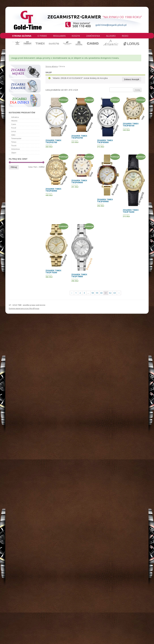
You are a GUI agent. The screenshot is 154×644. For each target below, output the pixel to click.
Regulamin (59, 36)
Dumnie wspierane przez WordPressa (24, 308)
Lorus (14, 131)
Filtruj (14, 167)
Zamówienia (93, 36)
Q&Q (13, 135)
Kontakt (17, 42)
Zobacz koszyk (132, 79)
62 (110, 293)
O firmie (42, 36)
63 (115, 293)
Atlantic (14, 121)
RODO (125, 36)
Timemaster (16, 138)
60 (101, 293)
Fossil (14, 128)
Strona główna (22, 36)
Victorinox (15, 149)
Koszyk (76, 36)
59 (97, 293)
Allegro (111, 36)
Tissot (14, 145)
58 (93, 293)
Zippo (14, 153)
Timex (14, 142)
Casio (14, 124)
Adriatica (15, 117)
